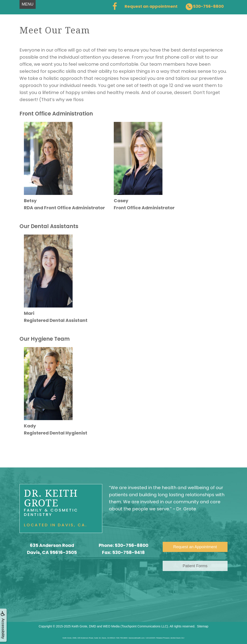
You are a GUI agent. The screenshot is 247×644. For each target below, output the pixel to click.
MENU (28, 4)
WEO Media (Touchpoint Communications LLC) (135, 626)
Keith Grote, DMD (84, 626)
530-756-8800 (131, 545)
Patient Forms (195, 566)
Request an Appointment (195, 547)
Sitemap (203, 626)
